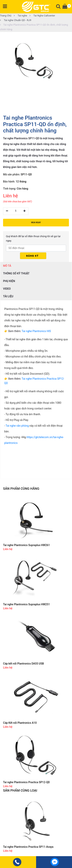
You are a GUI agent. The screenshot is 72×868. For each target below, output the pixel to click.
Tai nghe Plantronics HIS (36, 331)
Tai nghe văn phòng (17, 426)
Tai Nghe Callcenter (42, 16)
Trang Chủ (6, 16)
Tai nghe (20, 16)
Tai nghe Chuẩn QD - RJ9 (16, 20)
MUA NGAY (36, 222)
